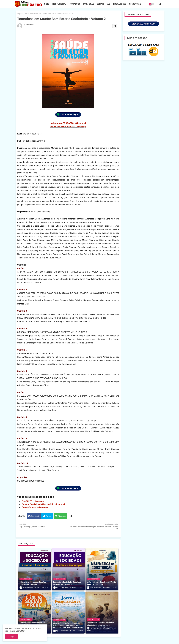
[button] (160, 4)
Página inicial (22, 14)
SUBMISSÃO (89, 4)
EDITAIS (100, 4)
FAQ (108, 4)
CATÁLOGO (75, 4)
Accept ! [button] (11, 636)
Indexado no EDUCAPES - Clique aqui (68, 123)
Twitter (49, 516)
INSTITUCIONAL (59, 4)
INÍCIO (46, 4)
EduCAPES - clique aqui (33, 501)
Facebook (35, 516)
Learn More (21, 631)
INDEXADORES (119, 4)
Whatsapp (62, 516)
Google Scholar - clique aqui (35, 507)
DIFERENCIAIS (135, 4)
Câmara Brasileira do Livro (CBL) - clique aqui (43, 504)
